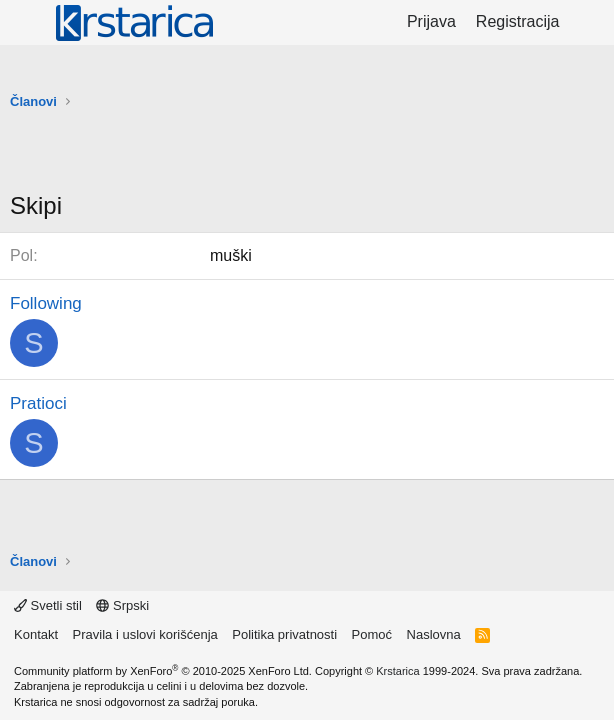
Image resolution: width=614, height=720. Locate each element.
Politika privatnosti (284, 634)
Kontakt (36, 634)
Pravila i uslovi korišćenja (145, 634)
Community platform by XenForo (163, 671)
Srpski (122, 605)
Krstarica (397, 671)
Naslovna (434, 634)
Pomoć (372, 634)
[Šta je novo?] (589, 22)
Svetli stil (48, 605)
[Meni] (27, 23)
